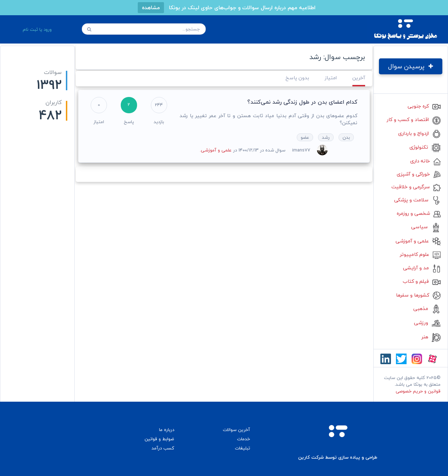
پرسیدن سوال (411, 66)
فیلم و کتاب (422, 281)
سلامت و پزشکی (417, 200)
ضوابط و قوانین (159, 439)
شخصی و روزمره (419, 213)
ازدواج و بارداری (419, 133)
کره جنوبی (424, 106)
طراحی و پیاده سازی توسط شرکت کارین (338, 457)
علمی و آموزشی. (216, 150)
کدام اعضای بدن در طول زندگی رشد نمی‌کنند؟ (302, 102)
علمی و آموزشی (418, 241)
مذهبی (427, 308)
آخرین (359, 78)
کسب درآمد (163, 448)
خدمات (243, 439)
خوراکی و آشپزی (419, 174)
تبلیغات (242, 448)
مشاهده (151, 7)
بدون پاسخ (297, 78)
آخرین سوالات (236, 430)
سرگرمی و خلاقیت (416, 187)
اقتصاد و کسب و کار (414, 119)
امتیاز (331, 78)
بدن (346, 137)
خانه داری (425, 161)
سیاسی (426, 227)
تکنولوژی (425, 147)
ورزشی (427, 323)
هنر (431, 337)
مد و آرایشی (422, 268)
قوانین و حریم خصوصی (418, 391)
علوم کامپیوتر (420, 254)
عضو (305, 137)
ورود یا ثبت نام (37, 29)
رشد (326, 137)
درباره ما (167, 430)
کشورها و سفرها (418, 295)
